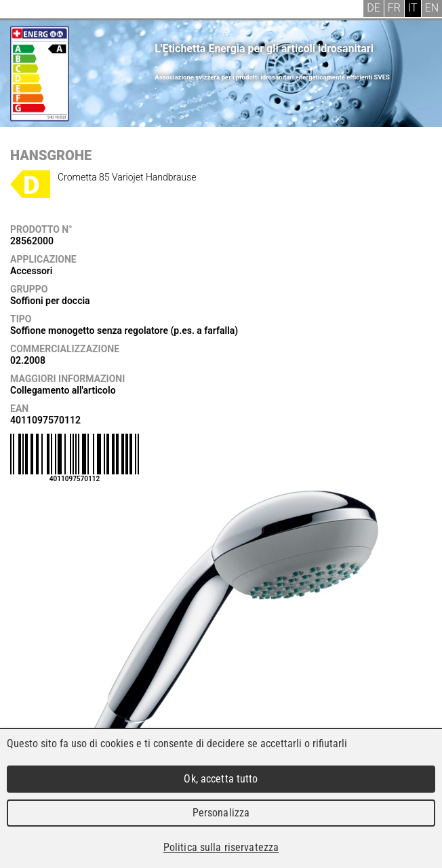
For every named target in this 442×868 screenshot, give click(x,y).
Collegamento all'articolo (63, 390)
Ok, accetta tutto (221, 779)
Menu (20, 10)
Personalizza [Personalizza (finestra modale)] (221, 813)
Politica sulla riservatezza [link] (221, 847)
